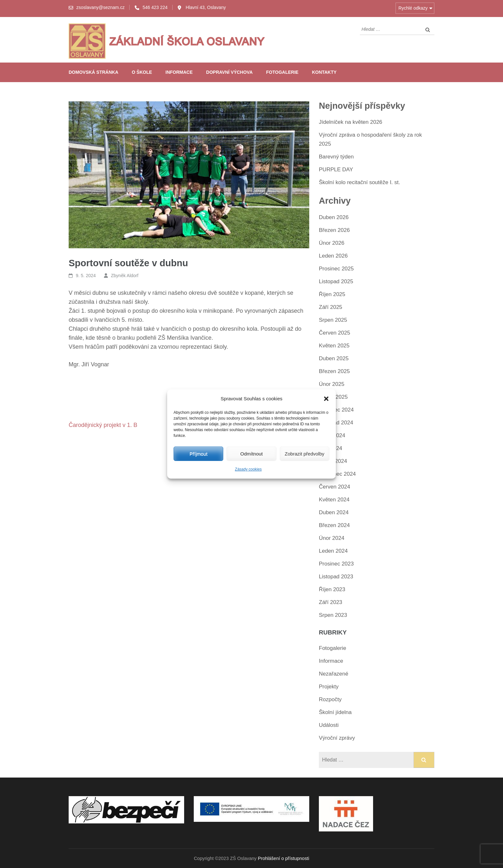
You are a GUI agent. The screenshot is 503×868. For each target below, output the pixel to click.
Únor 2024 (332, 538)
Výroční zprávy (337, 738)
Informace (179, 72)
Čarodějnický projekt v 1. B (103, 425)
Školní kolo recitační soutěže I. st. (359, 182)
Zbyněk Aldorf (125, 276)
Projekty (329, 687)
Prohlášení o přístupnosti (284, 858)
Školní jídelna (335, 712)
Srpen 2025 (333, 320)
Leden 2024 (333, 551)
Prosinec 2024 (336, 410)
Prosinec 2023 (336, 564)
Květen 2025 (334, 346)
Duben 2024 (334, 512)
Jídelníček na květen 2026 (351, 122)
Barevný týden (336, 157)
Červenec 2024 (337, 474)
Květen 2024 (334, 500)
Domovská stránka (94, 72)
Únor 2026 (332, 243)
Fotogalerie (282, 72)
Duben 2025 (334, 358)
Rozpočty (330, 699)
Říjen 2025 (332, 294)
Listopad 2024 (336, 423)
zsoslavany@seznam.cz (100, 7)
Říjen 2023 (332, 589)
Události (329, 725)
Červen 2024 (334, 487)
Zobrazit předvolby (305, 454)
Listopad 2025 (336, 281)
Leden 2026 (333, 256)
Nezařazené (334, 674)
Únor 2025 (332, 384)
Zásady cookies (248, 469)
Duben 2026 (334, 217)
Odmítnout (251, 454)
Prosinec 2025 (336, 269)
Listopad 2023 (336, 577)
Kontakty (324, 72)
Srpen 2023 (333, 615)
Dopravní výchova (230, 72)
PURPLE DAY (336, 170)
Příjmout (199, 454)
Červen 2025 (334, 333)
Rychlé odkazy (413, 8)
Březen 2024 (334, 525)
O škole (142, 72)
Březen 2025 (334, 371)
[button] (326, 399)
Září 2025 (331, 307)
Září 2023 (331, 602)
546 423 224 (155, 7)
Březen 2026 (334, 230)
